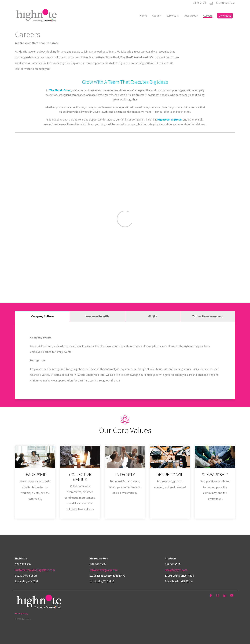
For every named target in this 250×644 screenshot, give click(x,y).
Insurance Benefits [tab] (97, 316)
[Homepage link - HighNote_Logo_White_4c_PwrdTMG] (39, 608)
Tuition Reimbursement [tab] (208, 316)
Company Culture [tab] (42, 316)
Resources (191, 16)
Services (172, 16)
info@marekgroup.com (104, 570)
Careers (208, 16)
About (157, 16)
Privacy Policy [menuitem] (22, 613)
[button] (211, 596)
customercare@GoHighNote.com (35, 570)
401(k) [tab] (153, 316)
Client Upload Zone (225, 3)
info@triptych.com (176, 570)
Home (143, 16)
